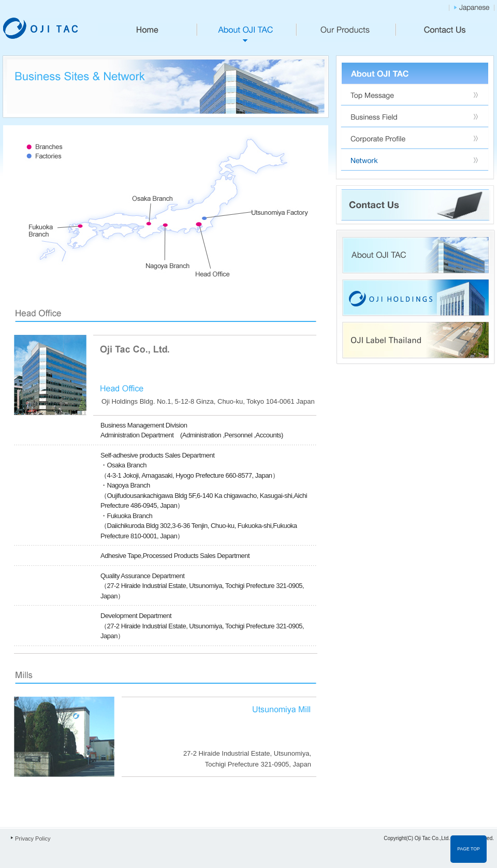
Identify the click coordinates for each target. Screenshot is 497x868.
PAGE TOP (468, 849)
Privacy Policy (33, 838)
